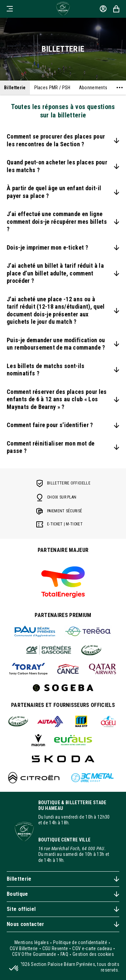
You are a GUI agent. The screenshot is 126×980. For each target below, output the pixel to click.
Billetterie (15, 88)
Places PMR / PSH (52, 88)
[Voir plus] (120, 88)
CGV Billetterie (24, 948)
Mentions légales (32, 942)
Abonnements (93, 88)
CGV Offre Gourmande (34, 954)
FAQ (64, 954)
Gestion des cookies (93, 954)
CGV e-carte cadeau (92, 948)
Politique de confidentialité (80, 942)
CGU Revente (55, 948)
